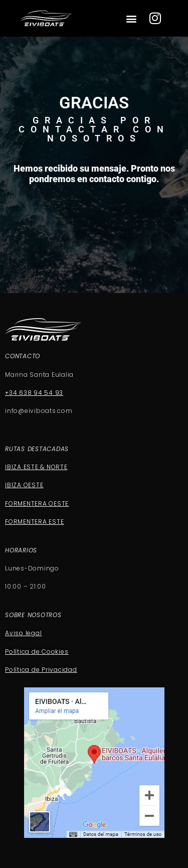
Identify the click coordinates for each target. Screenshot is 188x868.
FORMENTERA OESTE (37, 503)
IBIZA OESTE (24, 485)
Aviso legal (23, 633)
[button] (132, 19)
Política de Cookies (37, 652)
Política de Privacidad (41, 670)
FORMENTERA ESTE (34, 522)
